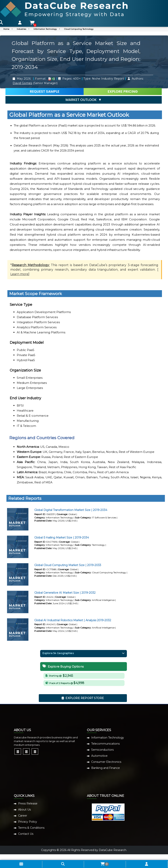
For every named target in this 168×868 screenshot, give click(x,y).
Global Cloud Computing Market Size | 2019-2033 (68, 565)
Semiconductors (102, 750)
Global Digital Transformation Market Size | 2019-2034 (71, 510)
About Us (24, 810)
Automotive (99, 756)
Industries (21, 29)
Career (23, 816)
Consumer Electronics (106, 762)
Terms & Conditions (31, 828)
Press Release (28, 803)
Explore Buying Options (63, 666)
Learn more (19, 274)
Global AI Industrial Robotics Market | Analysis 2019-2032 (73, 620)
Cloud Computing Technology (79, 29)
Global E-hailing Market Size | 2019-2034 (62, 538)
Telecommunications (105, 744)
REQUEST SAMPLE (45, 91)
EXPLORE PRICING (123, 91)
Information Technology (45, 29)
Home (6, 29)
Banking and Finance (106, 768)
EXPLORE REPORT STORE (83, 698)
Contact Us (26, 834)
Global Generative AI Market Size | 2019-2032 (65, 593)
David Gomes (22, 83)
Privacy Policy (28, 822)
